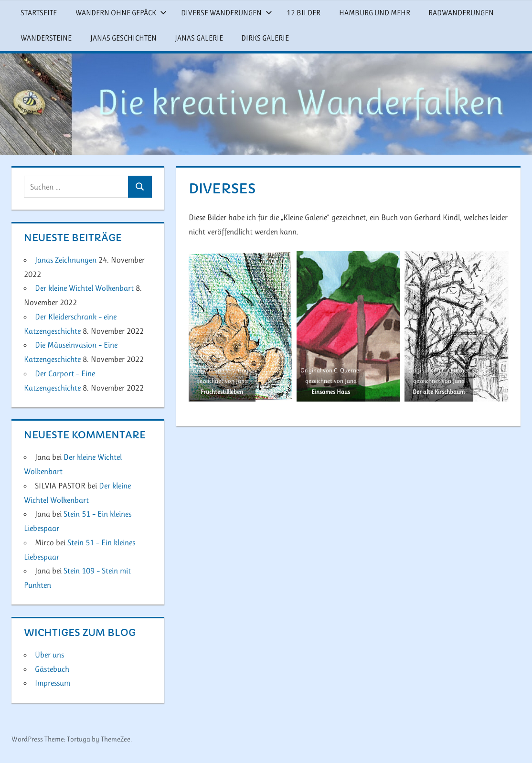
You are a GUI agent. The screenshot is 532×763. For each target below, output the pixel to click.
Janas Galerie (199, 38)
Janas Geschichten (123, 38)
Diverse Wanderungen (227, 13)
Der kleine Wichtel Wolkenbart (84, 288)
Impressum (53, 683)
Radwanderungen (461, 13)
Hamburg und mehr (375, 13)
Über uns (49, 655)
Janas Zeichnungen (66, 260)
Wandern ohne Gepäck (121, 13)
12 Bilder (303, 13)
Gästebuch (52, 669)
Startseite (39, 13)
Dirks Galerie (265, 38)
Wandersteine (46, 38)
